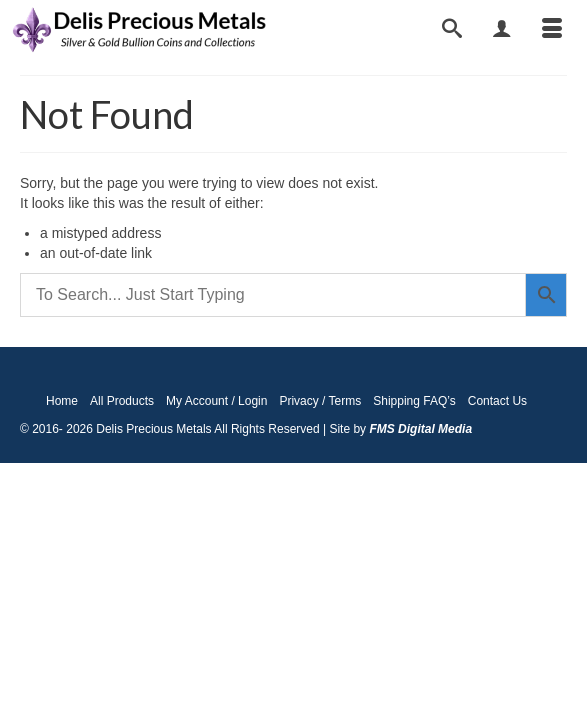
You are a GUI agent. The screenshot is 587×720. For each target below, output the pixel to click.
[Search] (452, 30)
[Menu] (552, 30)
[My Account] (502, 30)
